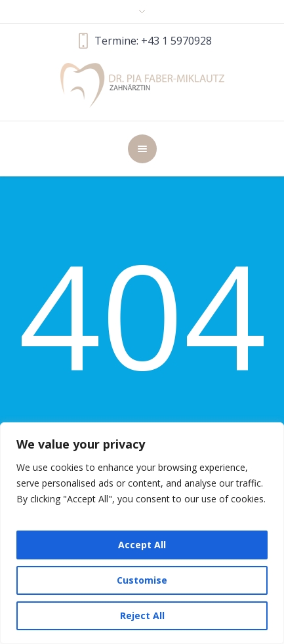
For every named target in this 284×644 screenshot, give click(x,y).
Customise (142, 580)
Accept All (142, 545)
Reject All (142, 615)
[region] (142, 533)
